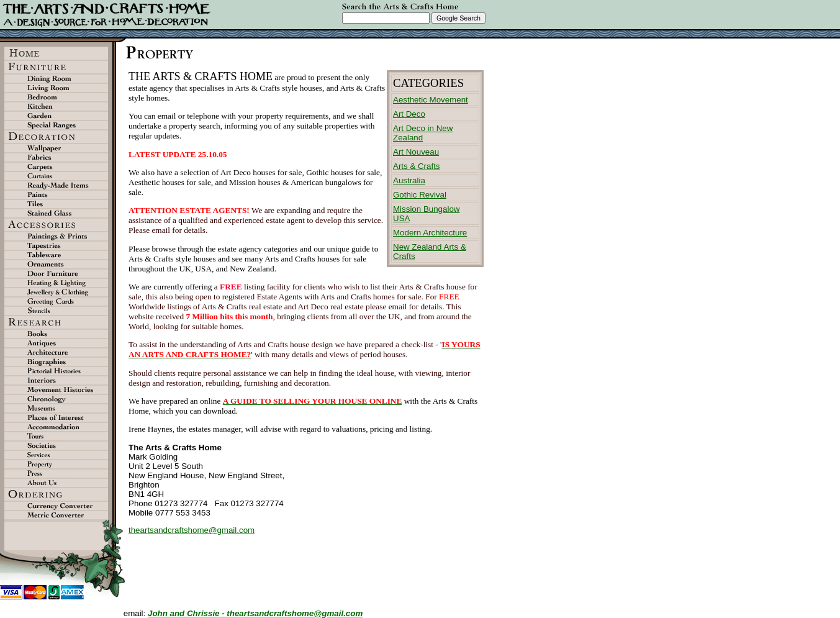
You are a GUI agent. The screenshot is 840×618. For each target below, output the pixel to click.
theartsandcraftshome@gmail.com (192, 530)
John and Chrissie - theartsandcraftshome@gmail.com (255, 613)
